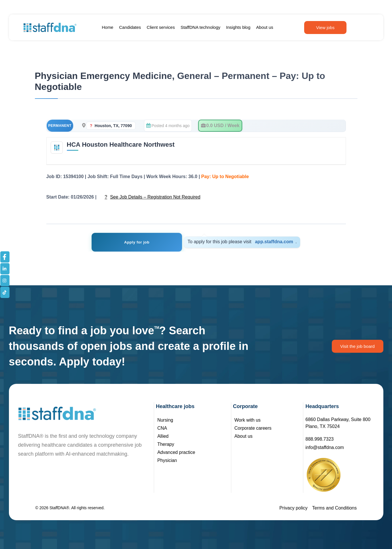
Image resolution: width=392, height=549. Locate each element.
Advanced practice (176, 452)
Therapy (166, 444)
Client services (161, 27)
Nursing (165, 420)
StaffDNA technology (200, 27)
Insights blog (238, 27)
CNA (162, 428)
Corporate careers (253, 428)
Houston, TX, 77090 (113, 126)
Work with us (248, 420)
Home (107, 27)
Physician (167, 460)
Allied (163, 436)
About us (265, 27)
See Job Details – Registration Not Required (155, 197)
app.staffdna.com (272, 242)
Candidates (130, 27)
